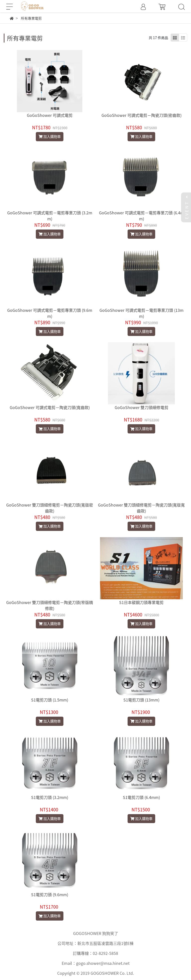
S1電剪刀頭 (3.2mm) (50, 797)
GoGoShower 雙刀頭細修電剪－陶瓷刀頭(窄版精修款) (50, 605)
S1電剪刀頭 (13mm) (141, 700)
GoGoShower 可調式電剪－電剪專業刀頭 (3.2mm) (50, 216)
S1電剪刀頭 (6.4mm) (141, 797)
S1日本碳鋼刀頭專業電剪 (141, 602)
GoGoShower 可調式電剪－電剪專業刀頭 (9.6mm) (50, 313)
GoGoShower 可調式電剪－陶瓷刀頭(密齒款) (142, 115)
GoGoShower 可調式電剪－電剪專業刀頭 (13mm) (142, 313)
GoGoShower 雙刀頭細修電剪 (142, 407)
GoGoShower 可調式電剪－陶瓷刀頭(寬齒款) (50, 407)
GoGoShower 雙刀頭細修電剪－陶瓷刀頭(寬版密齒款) (50, 508)
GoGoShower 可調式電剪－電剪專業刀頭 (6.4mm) (142, 216)
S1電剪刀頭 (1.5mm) (50, 700)
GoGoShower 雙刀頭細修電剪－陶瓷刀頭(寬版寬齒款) (141, 508)
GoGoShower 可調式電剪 (50, 115)
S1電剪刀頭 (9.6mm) (50, 894)
